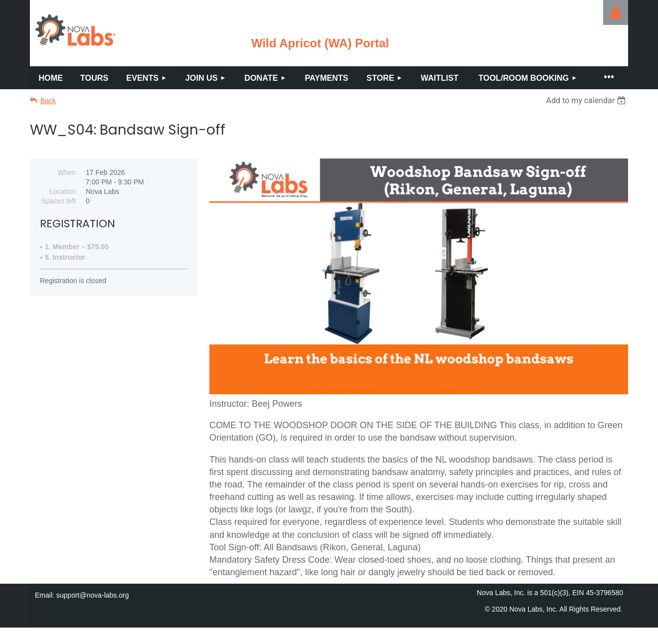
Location (63, 191)
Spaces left (59, 201)
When (67, 172)
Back (48, 101)
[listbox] (587, 100)
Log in (616, 12)
